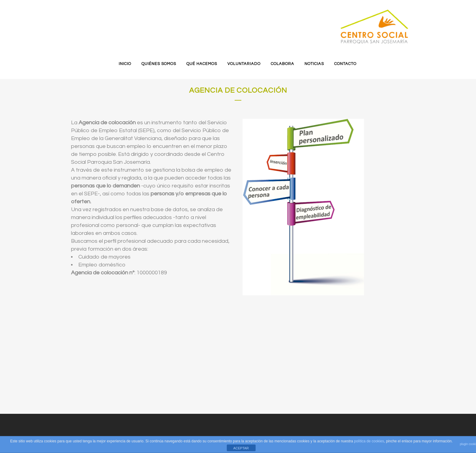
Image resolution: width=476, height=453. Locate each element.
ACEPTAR (241, 448)
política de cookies (369, 441)
